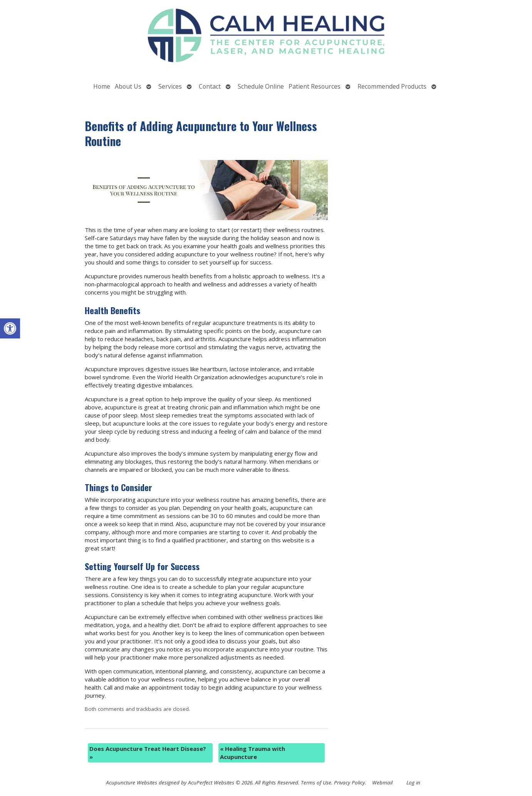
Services (170, 86)
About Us (128, 86)
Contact (210, 86)
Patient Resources (315, 86)
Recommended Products (392, 86)
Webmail (382, 783)
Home (102, 86)
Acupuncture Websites (132, 783)
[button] (10, 328)
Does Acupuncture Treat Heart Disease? (148, 753)
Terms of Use (316, 783)
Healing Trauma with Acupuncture (253, 753)
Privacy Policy (349, 783)
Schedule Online (261, 86)
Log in (413, 783)
